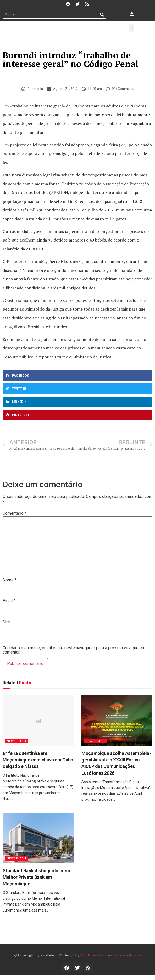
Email (9, 601)
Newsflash (16, 741)
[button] (132, 28)
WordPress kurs (93, 955)
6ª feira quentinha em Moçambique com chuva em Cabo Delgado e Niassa (38, 760)
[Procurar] (102, 15)
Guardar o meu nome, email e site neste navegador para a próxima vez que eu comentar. (73, 650)
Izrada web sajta (128, 955)
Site (6, 622)
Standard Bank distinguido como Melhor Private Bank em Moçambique (37, 877)
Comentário (15, 513)
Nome (10, 580)
